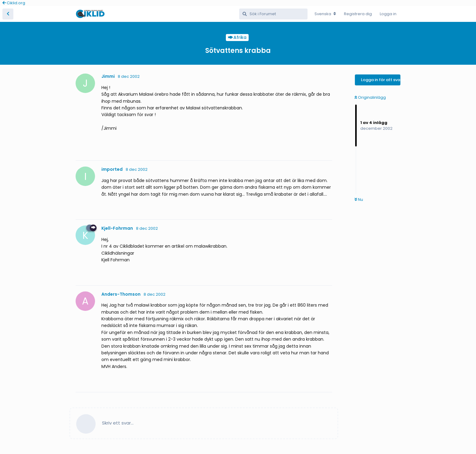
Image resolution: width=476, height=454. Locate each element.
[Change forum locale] (325, 14)
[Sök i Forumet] (273, 14)
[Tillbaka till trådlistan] (8, 14)
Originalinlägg (370, 97)
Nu (359, 199)
